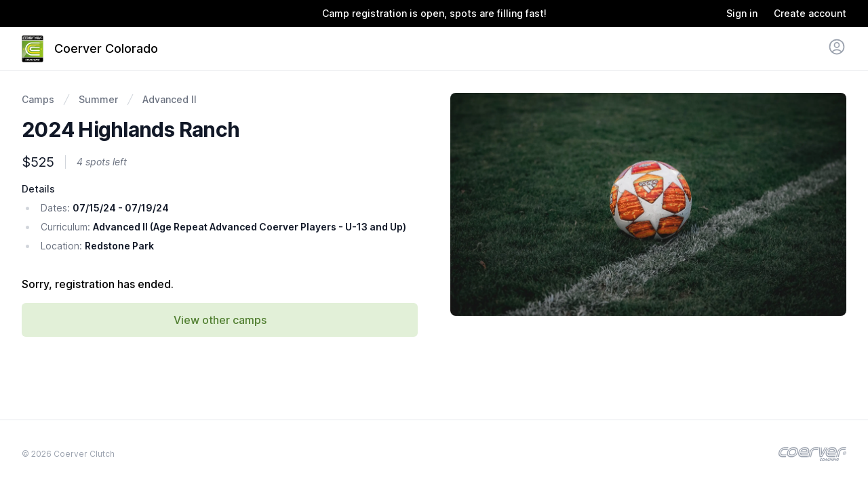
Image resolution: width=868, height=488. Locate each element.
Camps (38, 99)
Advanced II (170, 99)
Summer (98, 99)
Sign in (742, 13)
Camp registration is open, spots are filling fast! (434, 13)
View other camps (220, 320)
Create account (810, 13)
